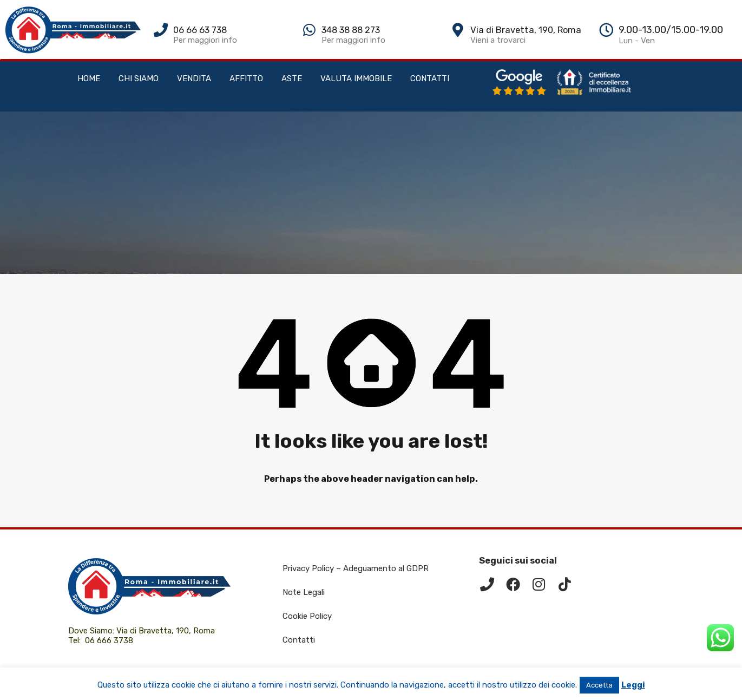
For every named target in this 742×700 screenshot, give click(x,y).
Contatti (299, 640)
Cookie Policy (307, 616)
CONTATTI (430, 78)
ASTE (292, 78)
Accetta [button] (599, 685)
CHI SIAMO (139, 78)
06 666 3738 (109, 640)
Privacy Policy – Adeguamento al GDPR (356, 568)
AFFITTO (246, 78)
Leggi (633, 685)
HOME (89, 78)
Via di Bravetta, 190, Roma (167, 631)
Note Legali (304, 592)
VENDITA (194, 78)
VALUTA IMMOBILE (356, 78)
